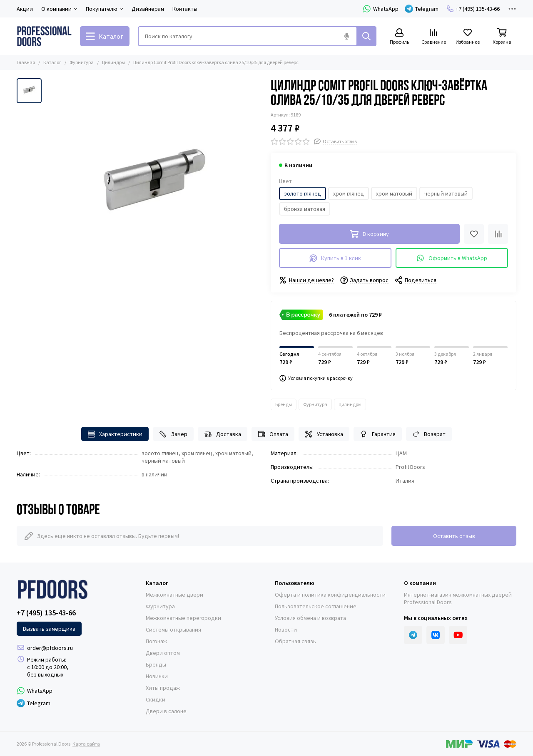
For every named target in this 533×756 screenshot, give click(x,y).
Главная (26, 62)
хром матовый (394, 193)
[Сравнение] (433, 37)
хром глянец (349, 193)
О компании (420, 583)
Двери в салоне (166, 711)
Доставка (223, 434)
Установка (324, 434)
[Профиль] (399, 37)
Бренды (284, 404)
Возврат (429, 434)
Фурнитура (82, 62)
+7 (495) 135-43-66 (473, 9)
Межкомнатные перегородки (183, 618)
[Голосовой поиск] (346, 36)
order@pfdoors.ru (50, 648)
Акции (25, 9)
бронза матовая (305, 209)
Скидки (156, 699)
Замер (173, 434)
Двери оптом (163, 653)
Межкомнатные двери (174, 595)
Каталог (52, 62)
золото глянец (303, 193)
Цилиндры (113, 62)
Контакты (185, 9)
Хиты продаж (163, 688)
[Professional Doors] (44, 36)
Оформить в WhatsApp (452, 258)
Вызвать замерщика (49, 629)
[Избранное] (468, 37)
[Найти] (366, 36)
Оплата (273, 434)
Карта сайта (86, 744)
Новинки (157, 676)
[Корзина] (502, 37)
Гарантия (378, 434)
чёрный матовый (446, 193)
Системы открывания (173, 630)
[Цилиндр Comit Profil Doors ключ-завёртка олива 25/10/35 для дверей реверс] (154, 186)
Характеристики (115, 434)
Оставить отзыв (454, 536)
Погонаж (156, 641)
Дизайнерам (148, 9)
